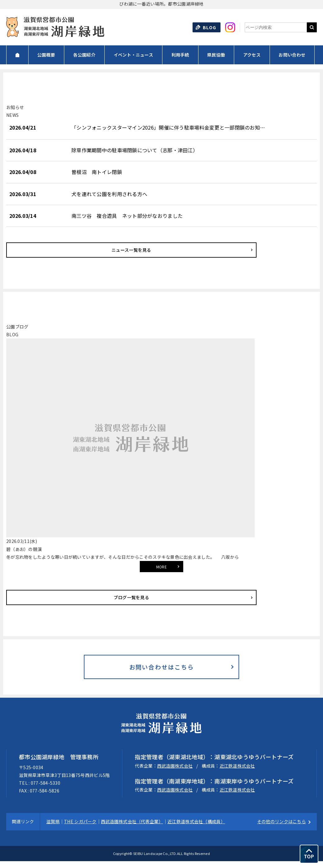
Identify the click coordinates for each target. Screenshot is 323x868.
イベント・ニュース (134, 55)
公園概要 (46, 55)
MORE (161, 567)
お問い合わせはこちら (161, 670)
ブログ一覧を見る (45, 597)
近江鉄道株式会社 (237, 772)
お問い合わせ (292, 55)
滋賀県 (53, 828)
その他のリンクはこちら (282, 828)
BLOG (210, 27)
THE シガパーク (80, 828)
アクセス (252, 55)
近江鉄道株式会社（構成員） (196, 828)
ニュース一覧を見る (45, 250)
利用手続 (180, 55)
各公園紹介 (84, 55)
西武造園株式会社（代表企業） (132, 828)
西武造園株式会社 (175, 772)
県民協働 (216, 55)
